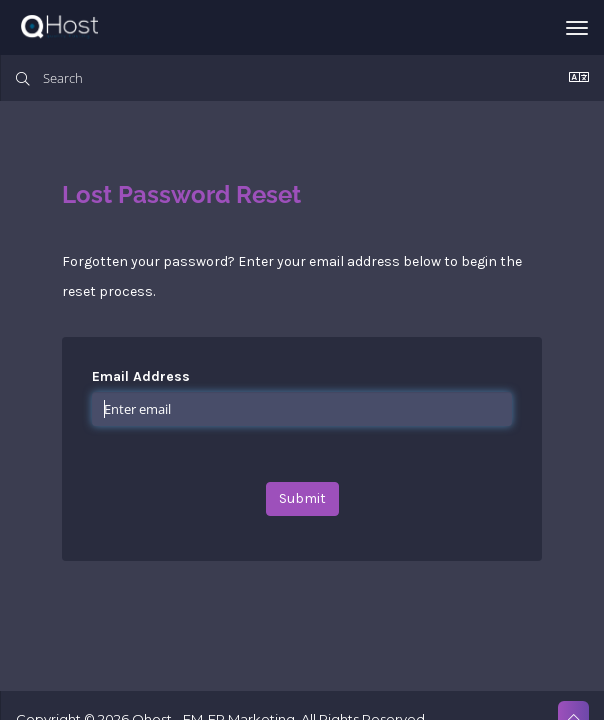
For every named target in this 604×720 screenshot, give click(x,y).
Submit (302, 498)
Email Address (141, 376)
